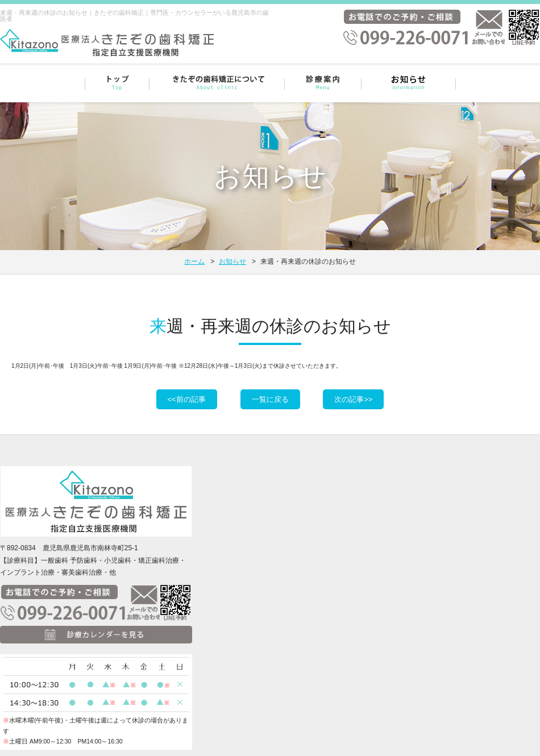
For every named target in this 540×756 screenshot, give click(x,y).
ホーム (194, 261)
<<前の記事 (187, 399)
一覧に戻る (270, 399)
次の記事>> (353, 399)
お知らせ (232, 261)
